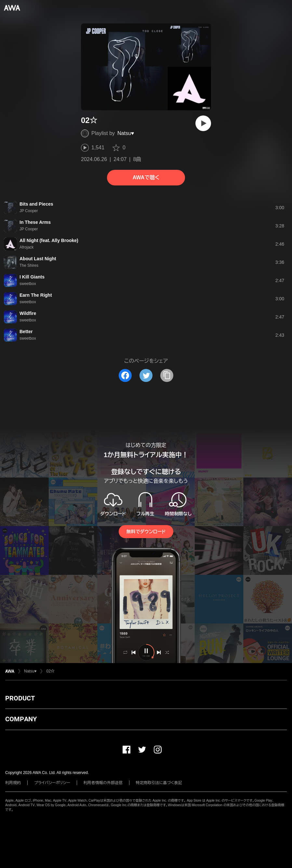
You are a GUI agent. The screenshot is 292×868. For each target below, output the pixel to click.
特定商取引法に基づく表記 (159, 783)
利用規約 (13, 783)
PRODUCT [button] (20, 698)
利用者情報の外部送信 (103, 783)
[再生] (203, 123)
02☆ (50, 671)
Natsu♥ (126, 133)
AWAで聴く (146, 177)
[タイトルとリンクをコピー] (167, 375)
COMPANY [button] (21, 719)
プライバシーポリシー (52, 783)
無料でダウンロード (146, 532)
